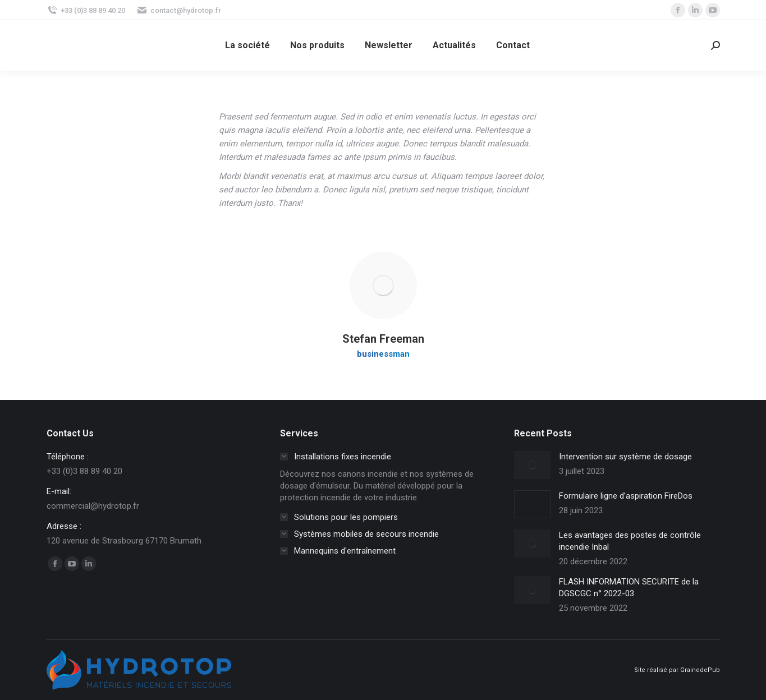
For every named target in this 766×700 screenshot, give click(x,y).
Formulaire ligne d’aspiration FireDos (626, 496)
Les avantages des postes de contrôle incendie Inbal (630, 541)
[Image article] (532, 465)
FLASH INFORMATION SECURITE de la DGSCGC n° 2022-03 (629, 588)
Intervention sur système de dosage (625, 457)
